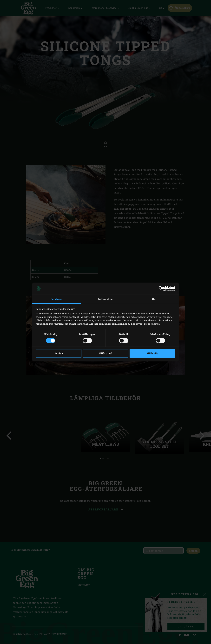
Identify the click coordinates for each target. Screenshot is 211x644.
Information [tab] (105, 299)
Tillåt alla (152, 354)
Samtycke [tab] (57, 299)
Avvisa (59, 354)
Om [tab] (154, 299)
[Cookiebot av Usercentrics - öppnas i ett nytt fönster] (161, 289)
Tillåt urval (106, 354)
